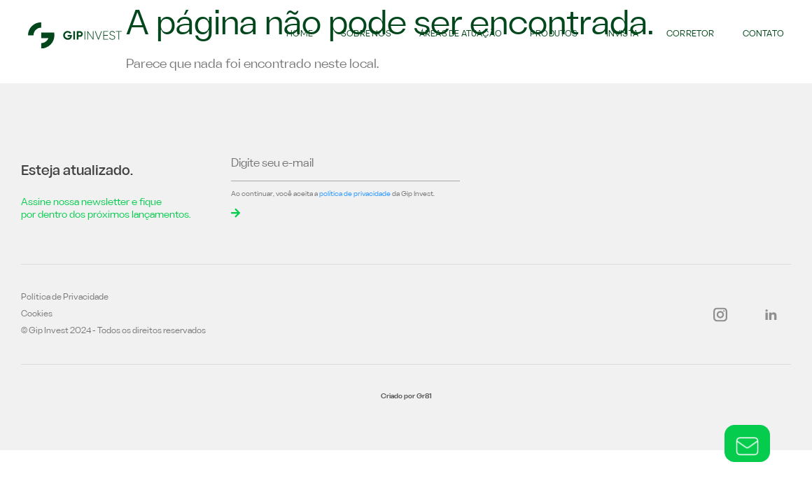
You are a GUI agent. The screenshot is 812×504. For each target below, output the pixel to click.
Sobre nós (366, 34)
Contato (763, 34)
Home (300, 34)
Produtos (554, 34)
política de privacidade (355, 194)
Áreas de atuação (461, 34)
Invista (622, 34)
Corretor (691, 34)
